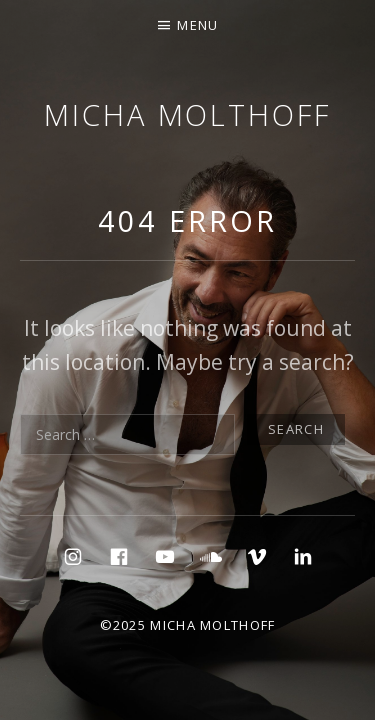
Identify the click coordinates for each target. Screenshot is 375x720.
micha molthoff (187, 114)
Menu (197, 25)
